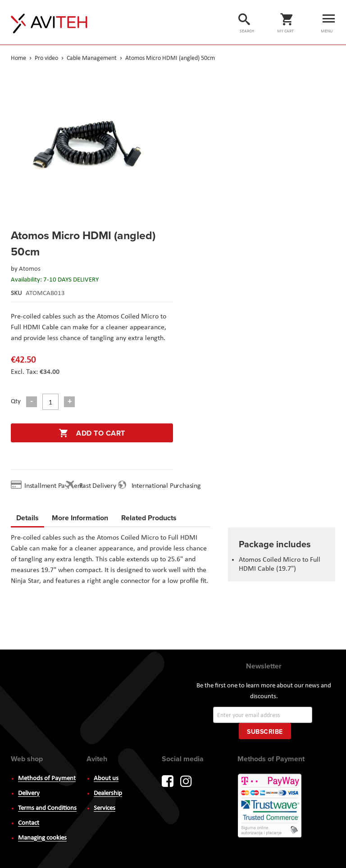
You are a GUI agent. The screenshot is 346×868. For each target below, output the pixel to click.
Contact (29, 823)
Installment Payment (55, 486)
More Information (80, 516)
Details (27, 518)
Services (105, 808)
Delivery (29, 793)
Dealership (108, 793)
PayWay (270, 806)
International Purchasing (168, 486)
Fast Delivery (98, 486)
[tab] (27, 519)
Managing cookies (42, 838)
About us (106, 779)
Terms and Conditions (47, 808)
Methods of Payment (47, 779)
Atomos (30, 269)
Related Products (149, 516)
